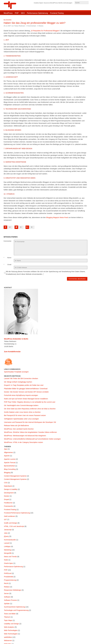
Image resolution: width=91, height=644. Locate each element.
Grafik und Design (10, 523)
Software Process (10, 600)
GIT (5, 520)
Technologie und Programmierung (16, 610)
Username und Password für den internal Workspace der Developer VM (30, 422)
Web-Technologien (11, 630)
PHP (17, 13)
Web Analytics (9, 627)
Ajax (6, 449)
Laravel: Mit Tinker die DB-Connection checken (21, 378)
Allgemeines (8, 452)
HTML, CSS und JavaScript (14, 526)
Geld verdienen (10, 516)
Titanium (7, 617)
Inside (36, 3)
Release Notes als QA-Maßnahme (16, 426)
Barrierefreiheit (9, 466)
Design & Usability (11, 489)
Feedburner (8, 503)
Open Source (44, 3)
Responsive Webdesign (13, 590)
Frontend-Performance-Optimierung (17, 513)
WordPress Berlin (56, 3)
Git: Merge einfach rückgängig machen (18, 382)
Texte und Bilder (10, 614)
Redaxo (7, 587)
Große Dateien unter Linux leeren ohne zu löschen (22, 412)
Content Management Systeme (15, 476)
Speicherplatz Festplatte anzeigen (16, 372)
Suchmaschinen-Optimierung (15, 607)
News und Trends (10, 557)
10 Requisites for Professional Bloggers (45, 31)
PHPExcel (8, 573)
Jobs (6, 533)
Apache (7, 456)
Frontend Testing (57, 13)
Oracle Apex (8, 563)
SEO (23, 13)
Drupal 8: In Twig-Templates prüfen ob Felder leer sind (24, 385)
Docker (7, 496)
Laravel (7, 543)
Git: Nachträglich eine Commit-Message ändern (21, 405)
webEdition (8, 637)
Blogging (8, 20)
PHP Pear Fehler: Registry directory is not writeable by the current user (30, 402)
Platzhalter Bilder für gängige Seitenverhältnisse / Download (26, 389)
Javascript (8, 530)
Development (9, 493)
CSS (6, 483)
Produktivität (8, 577)
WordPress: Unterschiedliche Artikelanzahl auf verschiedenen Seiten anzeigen (32, 439)
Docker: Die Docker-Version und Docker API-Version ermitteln (26, 392)
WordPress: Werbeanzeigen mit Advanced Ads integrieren (25, 436)
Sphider (7, 604)
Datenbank (8, 486)
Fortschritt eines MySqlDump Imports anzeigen (21, 395)
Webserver (8, 640)
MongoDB (8, 553)
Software (7, 597)
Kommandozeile (10, 540)
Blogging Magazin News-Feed (57, 217)
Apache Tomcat (10, 463)
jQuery (6, 536)
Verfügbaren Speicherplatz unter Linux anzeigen (21, 419)
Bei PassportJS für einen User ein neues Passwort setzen (25, 415)
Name (9, 258)
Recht (6, 583)
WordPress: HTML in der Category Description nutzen (23, 442)
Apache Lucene (10, 459)
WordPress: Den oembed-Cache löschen (19, 429)
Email (9, 265)
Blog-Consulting (10, 469)
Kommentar (7, 241)
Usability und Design (11, 624)
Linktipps (7, 546)
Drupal (6, 499)
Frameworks (8, 506)
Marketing (8, 550)
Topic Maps (8, 620)
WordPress (8, 13)
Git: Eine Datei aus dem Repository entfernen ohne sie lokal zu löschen (30, 409)
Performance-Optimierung (37, 13)
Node (6, 560)
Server (6, 593)
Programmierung (10, 580)
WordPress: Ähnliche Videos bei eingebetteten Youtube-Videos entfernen (30, 432)
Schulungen (68, 3)
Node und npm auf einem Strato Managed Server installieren (26, 399)
